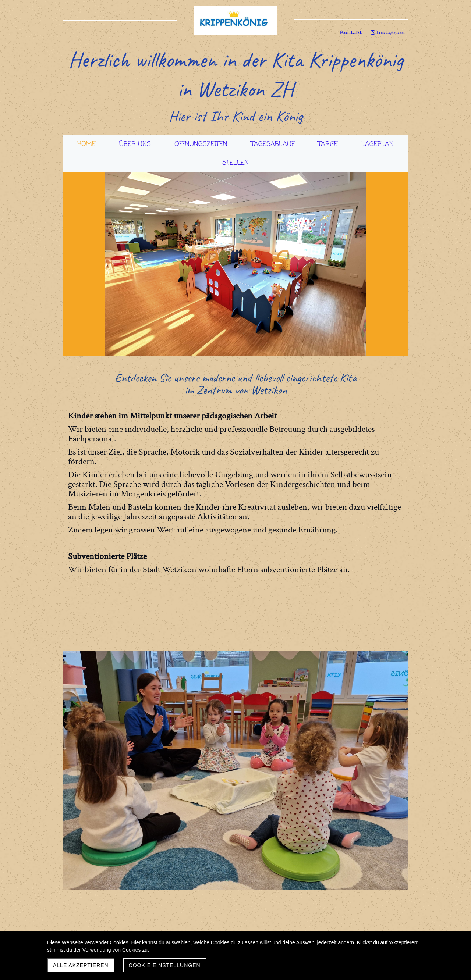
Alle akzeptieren (81, 965)
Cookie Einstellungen (165, 965)
